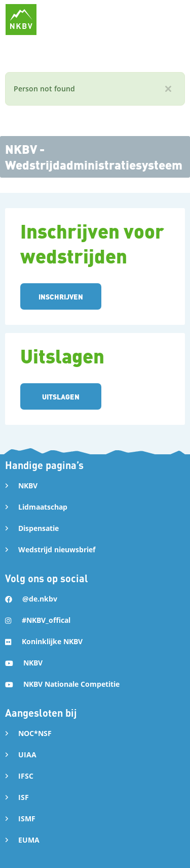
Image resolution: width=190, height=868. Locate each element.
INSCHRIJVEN (61, 296)
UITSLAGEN (61, 396)
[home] (21, 20)
